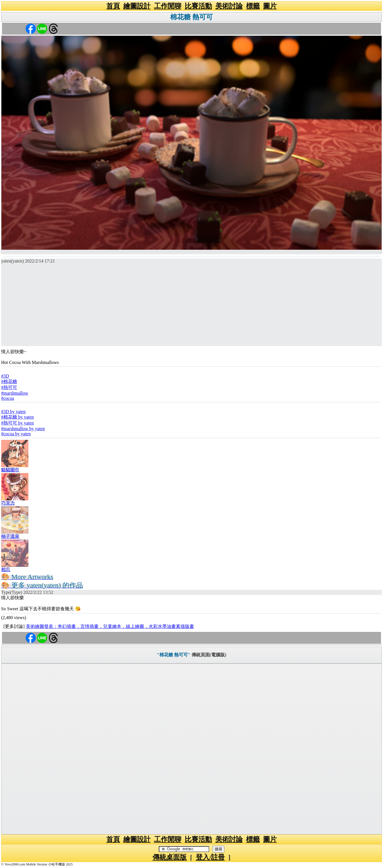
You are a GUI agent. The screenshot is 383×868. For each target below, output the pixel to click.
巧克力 (8, 503)
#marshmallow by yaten (23, 429)
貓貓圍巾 (10, 470)
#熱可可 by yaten (17, 423)
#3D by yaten (13, 412)
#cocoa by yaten (16, 434)
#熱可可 (9, 387)
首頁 (113, 6)
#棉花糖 (9, 381)
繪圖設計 (137, 6)
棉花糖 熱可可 (191, 17)
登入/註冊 (210, 857)
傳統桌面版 (170, 857)
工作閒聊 (168, 6)
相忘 (6, 570)
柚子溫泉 (10, 536)
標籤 (253, 6)
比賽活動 (198, 6)
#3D (5, 376)
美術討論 (229, 6)
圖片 (270, 6)
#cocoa (8, 398)
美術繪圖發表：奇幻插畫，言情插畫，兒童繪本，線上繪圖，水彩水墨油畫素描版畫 (110, 626)
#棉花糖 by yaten (17, 417)
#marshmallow (15, 393)
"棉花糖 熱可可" (174, 655)
